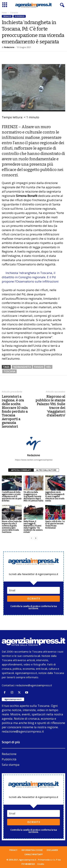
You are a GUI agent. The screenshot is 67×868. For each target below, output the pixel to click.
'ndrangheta (22, 367)
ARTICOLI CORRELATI (21, 470)
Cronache (7, 16)
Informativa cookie (32, 850)
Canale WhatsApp (33, 854)
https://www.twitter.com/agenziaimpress (34, 460)
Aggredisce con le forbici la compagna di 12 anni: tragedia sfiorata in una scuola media (55, 496)
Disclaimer (52, 850)
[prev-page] (31, 538)
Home (4, 13)
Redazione (9, 47)
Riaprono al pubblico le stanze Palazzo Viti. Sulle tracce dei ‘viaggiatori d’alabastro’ (50, 406)
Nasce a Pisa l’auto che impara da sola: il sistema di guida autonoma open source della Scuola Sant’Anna (12, 527)
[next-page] (36, 538)
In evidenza (20, 16)
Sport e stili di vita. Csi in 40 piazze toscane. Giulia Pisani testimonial (55, 525)
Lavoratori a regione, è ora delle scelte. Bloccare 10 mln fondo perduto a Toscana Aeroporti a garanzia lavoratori (15, 412)
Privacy (13, 850)
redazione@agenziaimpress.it (34, 685)
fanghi (39, 367)
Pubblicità (9, 759)
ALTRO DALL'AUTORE (46, 470)
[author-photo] (33, 443)
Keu (49, 367)
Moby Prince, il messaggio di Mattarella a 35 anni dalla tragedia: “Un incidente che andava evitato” (33, 527)
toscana (9, 371)
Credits (41, 864)
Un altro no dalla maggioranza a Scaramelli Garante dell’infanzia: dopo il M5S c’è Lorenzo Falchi (33, 496)
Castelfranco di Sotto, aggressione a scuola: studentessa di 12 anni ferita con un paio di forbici (12, 496)
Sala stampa (11, 765)
